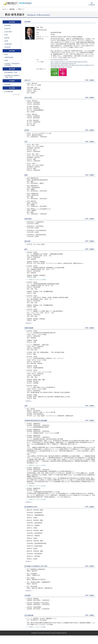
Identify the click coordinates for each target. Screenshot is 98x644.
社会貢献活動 (9, 92)
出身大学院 (9, 32)
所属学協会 (9, 44)
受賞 (7, 60)
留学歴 (7, 38)
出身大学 (8, 29)
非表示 (92, 80)
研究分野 (8, 47)
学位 (7, 35)
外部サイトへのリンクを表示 (36, 280)
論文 (7, 54)
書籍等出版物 (9, 57)
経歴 (7, 41)
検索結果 (12, 9)
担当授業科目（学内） (12, 72)
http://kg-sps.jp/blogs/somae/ (60, 60)
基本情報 (8, 25)
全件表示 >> (29, 323)
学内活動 (8, 84)
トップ (4, 9)
